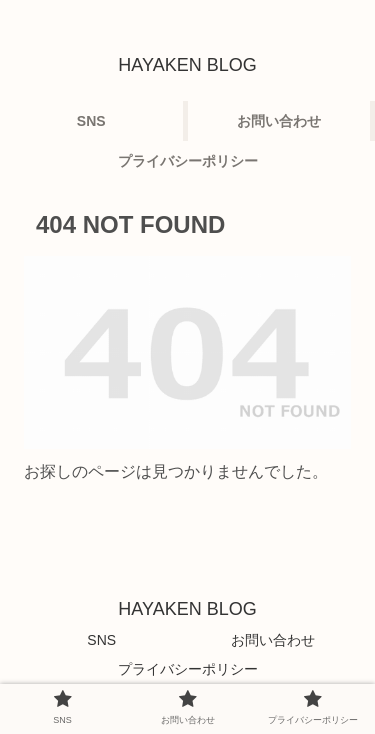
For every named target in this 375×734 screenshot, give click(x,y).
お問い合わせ (273, 640)
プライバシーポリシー (188, 669)
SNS (101, 640)
